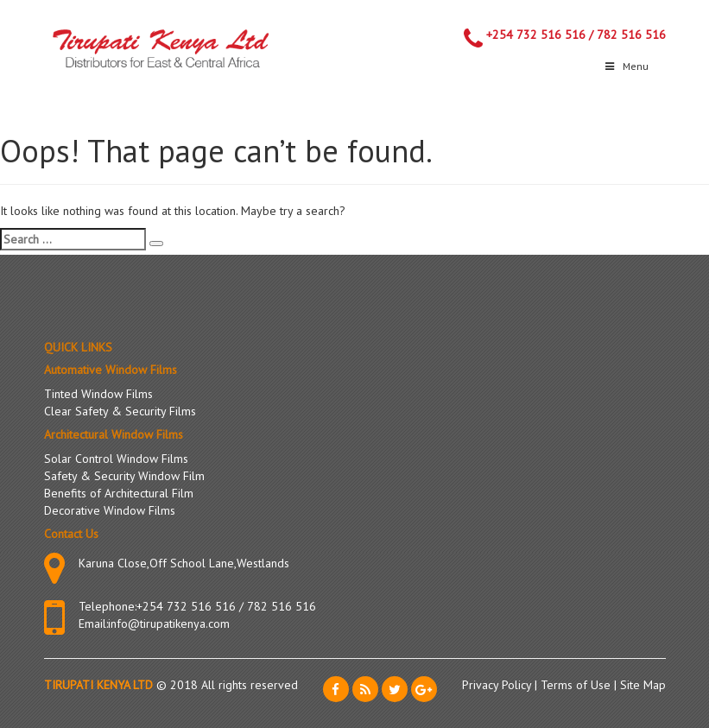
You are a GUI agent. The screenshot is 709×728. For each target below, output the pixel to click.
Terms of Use (577, 685)
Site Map (643, 685)
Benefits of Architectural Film (119, 493)
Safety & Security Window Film (124, 476)
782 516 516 (631, 35)
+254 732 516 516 (536, 35)
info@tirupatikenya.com (169, 624)
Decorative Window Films (110, 510)
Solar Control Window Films (116, 459)
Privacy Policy (498, 685)
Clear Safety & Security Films (120, 411)
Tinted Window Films (98, 394)
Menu (626, 66)
